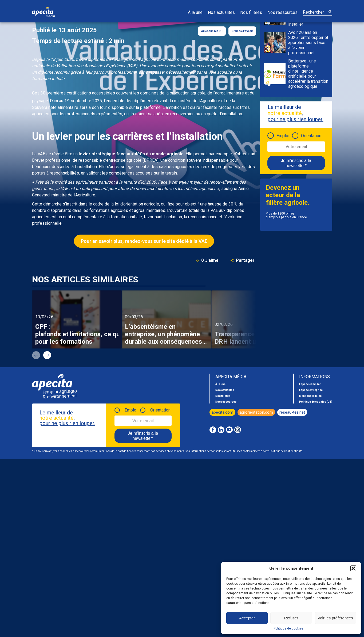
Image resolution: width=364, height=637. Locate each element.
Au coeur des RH (212, 31)
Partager (242, 260)
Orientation (311, 136)
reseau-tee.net (292, 412)
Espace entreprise (311, 390)
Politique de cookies (288, 628)
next (47, 355)
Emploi (283, 136)
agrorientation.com (256, 412)
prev (36, 355)
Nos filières (251, 12)
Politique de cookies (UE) (316, 402)
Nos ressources (282, 12)
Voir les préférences (335, 618)
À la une (195, 12)
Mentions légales (310, 396)
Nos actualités (221, 12)
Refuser (291, 618)
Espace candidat (310, 384)
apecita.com (222, 412)
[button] (353, 568)
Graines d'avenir (242, 31)
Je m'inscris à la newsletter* (296, 163)
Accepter (247, 618)
